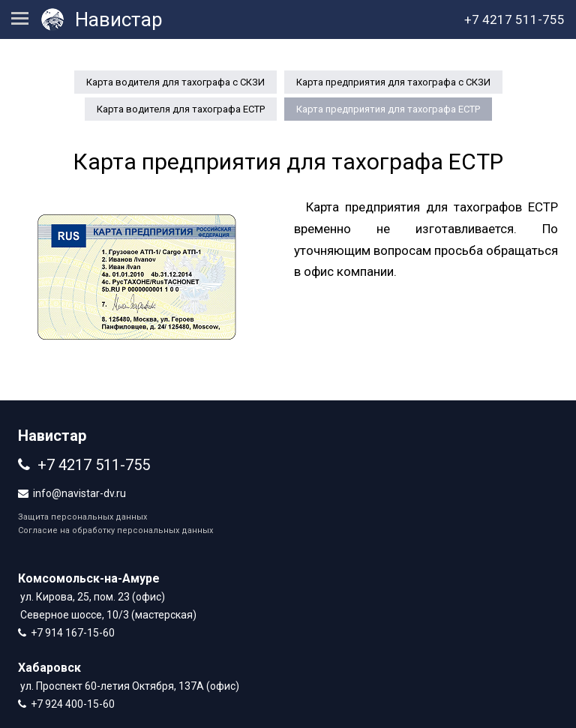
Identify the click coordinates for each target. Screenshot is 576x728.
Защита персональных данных (82, 517)
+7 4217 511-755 (94, 465)
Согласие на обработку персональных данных (115, 530)
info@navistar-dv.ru (79, 493)
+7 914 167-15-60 (73, 633)
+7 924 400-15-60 (73, 704)
